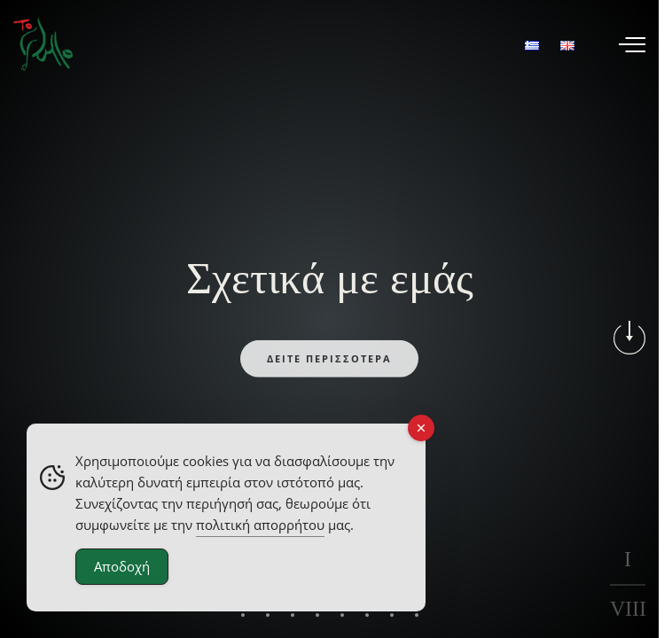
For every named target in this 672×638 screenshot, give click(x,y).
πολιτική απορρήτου (260, 525)
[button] (243, 624)
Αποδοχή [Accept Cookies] (122, 566)
